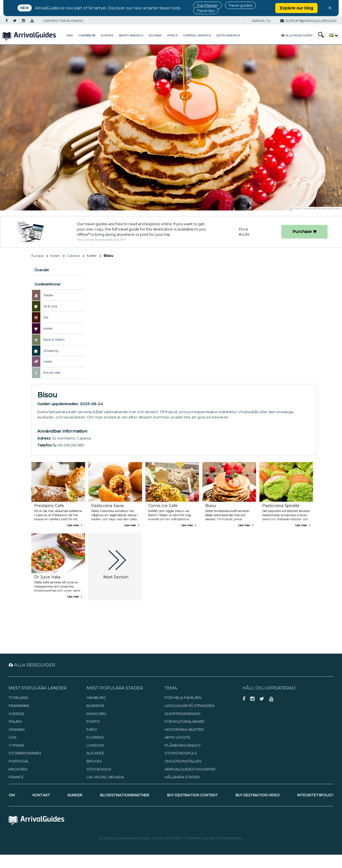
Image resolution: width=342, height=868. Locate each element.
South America (228, 35)
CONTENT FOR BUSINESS (63, 21)
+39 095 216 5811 (69, 445)
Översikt (42, 270)
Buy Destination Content (192, 795)
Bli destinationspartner (125, 795)
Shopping (51, 351)
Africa (172, 35)
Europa (37, 256)
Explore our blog (296, 8)
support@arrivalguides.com (308, 21)
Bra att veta (52, 373)
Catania (73, 256)
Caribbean (87, 35)
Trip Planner (208, 5)
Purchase (304, 232)
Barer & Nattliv (54, 340)
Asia (70, 35)
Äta (46, 317)
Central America (197, 35)
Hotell (48, 362)
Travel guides (240, 5)
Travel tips (206, 11)
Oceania (155, 35)
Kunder (75, 795)
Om (12, 795)
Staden (49, 295)
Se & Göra (50, 306)
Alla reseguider (297, 35)
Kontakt (41, 795)
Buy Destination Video (258, 795)
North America (131, 35)
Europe (107, 35)
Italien (55, 256)
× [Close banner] (330, 8)
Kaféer (92, 256)
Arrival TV (261, 21)
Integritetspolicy (315, 795)
